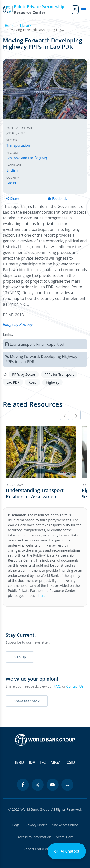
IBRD (19, 762)
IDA (32, 762)
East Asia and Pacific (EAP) (27, 158)
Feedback (57, 199)
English (12, 170)
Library (26, 26)
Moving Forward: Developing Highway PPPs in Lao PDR (41, 359)
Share (13, 199)
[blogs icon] (67, 785)
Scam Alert (65, 837)
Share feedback (27, 701)
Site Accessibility (65, 825)
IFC (43, 762)
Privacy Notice (36, 825)
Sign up (20, 657)
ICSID (70, 762)
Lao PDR (13, 183)
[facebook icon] (23, 785)
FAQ (57, 686)
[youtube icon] (53, 785)
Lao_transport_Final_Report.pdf (38, 344)
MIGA (55, 762)
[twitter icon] (38, 785)
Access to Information (34, 837)
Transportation (18, 145)
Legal (17, 825)
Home (10, 26)
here (42, 596)
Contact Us (75, 686)
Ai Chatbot (67, 851)
